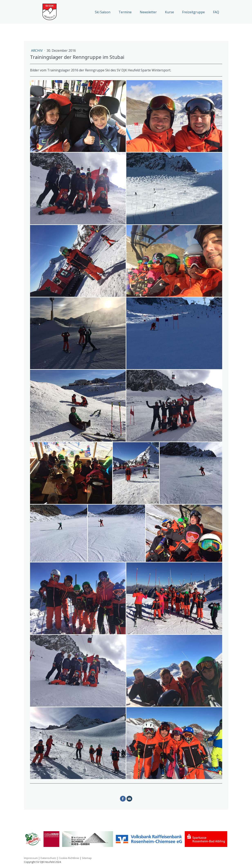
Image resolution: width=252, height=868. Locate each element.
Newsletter (148, 12)
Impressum (31, 858)
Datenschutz (48, 858)
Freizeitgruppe (193, 12)
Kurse (169, 12)
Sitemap (87, 858)
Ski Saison (103, 12)
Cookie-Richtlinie (69, 858)
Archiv (37, 51)
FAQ (216, 12)
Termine (125, 12)
